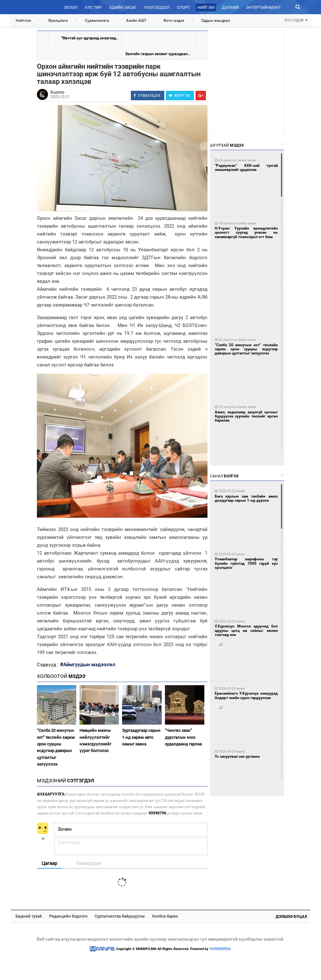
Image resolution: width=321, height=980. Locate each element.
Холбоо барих (165, 916)
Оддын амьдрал (216, 20)
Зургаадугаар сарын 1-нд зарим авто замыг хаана (141, 737)
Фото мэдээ (174, 20)
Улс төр (93, 7)
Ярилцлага (58, 20)
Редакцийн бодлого (68, 916)
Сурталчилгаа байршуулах (120, 916)
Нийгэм (206, 7)
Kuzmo (57, 92)
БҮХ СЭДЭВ (296, 20)
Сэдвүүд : (48, 665)
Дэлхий (230, 7)
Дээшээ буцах (291, 916)
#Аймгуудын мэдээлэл (88, 665)
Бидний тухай (29, 916)
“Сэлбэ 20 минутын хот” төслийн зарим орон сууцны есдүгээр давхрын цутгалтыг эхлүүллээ (56, 747)
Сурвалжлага (97, 20)
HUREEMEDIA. (220, 949)
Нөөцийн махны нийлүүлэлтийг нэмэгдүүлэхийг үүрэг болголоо (95, 741)
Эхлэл (71, 7)
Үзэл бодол (157, 7)
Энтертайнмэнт (263, 7)
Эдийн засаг (123, 7)
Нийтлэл (23, 20)
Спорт (184, 7)
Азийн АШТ (136, 20)
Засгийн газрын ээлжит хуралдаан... (158, 54)
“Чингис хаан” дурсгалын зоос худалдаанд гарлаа (183, 737)
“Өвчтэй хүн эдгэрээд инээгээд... (90, 38)
